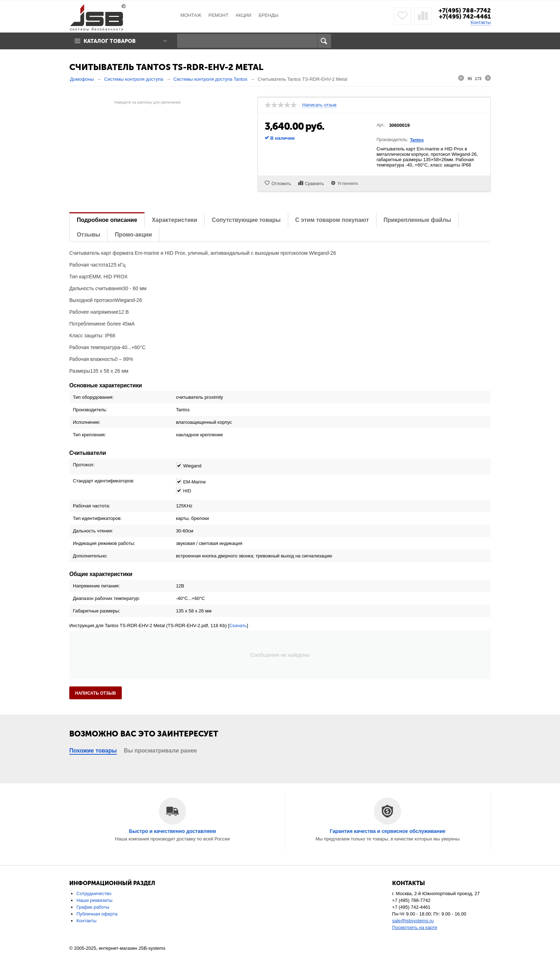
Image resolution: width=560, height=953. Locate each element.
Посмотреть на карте (415, 927)
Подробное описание (107, 220)
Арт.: (381, 125)
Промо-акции (133, 235)
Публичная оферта (97, 914)
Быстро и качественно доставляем (172, 831)
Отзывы (88, 235)
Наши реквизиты (94, 900)
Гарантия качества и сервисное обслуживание (387, 831)
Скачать (238, 626)
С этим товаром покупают (332, 220)
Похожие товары (93, 751)
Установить (347, 183)
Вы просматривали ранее (161, 751)
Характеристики (174, 220)
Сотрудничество (94, 894)
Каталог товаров (110, 41)
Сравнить (314, 184)
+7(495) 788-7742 (465, 10)
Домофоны (82, 79)
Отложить (281, 184)
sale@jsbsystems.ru (413, 921)
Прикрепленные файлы (417, 220)
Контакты (481, 22)
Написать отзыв (319, 105)
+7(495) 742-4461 (465, 16)
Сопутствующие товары (246, 220)
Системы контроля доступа (134, 79)
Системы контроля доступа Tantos (211, 79)
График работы (93, 907)
